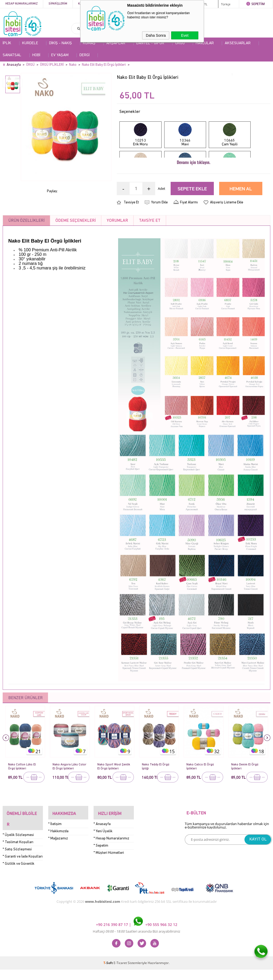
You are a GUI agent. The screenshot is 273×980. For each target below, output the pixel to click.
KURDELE (30, 43)
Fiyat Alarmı (189, 225)
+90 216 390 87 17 (113, 935)
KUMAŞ (89, 43)
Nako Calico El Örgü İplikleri (201, 789)
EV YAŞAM (60, 55)
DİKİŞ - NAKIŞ (61, 43)
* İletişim (55, 843)
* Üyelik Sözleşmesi (18, 845)
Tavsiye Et (131, 225)
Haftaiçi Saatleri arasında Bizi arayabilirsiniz (136, 942)
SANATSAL (12, 55)
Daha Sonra (156, 35)
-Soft (109, 973)
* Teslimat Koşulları (18, 853)
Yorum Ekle (159, 225)
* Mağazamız (58, 857)
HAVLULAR (205, 43)
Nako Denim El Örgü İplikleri (246, 789)
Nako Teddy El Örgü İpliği (156, 789)
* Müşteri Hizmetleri (109, 872)
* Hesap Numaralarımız (111, 857)
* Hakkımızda (58, 850)
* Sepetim (101, 864)
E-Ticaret (120, 973)
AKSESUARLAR (238, 43)
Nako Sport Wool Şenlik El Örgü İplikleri (113, 789)
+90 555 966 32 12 (155, 935)
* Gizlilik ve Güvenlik (19, 874)
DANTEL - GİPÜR (150, 43)
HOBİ (36, 55)
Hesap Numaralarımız (21, 4)
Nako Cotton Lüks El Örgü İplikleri (23, 789)
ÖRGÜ (180, 43)
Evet (185, 35)
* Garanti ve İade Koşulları (23, 867)
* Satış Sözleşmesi (17, 860)
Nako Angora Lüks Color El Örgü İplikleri (68, 789)
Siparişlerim (58, 4)
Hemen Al (241, 212)
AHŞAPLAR (116, 43)
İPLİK (7, 43)
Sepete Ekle (192, 212)
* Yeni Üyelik (103, 850)
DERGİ (85, 55)
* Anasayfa (102, 843)
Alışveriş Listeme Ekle (227, 225)
